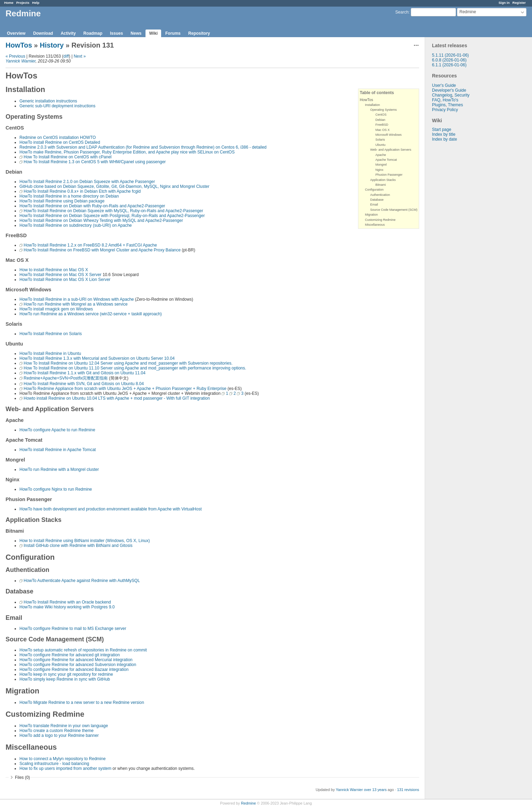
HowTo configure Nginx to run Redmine (56, 489)
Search (402, 12)
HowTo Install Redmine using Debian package (62, 201)
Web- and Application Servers (391, 150)
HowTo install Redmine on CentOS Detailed (60, 142)
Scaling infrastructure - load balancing (54, 764)
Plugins (439, 105)
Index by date (444, 139)
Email (374, 205)
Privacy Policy (445, 110)
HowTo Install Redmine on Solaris (51, 334)
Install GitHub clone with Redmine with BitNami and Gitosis (78, 546)
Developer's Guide (449, 90)
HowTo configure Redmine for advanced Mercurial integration (76, 660)
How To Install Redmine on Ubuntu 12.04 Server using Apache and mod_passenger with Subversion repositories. (128, 363)
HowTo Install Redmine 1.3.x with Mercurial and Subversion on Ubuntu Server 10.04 (97, 358)
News (136, 33)
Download (43, 33)
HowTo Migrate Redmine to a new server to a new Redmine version (82, 702)
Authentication (380, 195)
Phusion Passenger (389, 175)
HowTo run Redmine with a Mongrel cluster (59, 469)
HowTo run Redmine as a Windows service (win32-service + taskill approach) (91, 314)
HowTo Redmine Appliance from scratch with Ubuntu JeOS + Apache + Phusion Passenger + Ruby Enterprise (125, 389)
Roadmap (93, 33)
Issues (117, 33)
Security (462, 95)
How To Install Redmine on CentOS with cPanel (68, 157)
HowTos (19, 45)
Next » (80, 56)
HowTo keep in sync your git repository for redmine (66, 674)
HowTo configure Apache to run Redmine (57, 430)
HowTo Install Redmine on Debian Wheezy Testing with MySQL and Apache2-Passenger (101, 221)
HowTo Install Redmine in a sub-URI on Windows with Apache (77, 299)
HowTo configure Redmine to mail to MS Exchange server (73, 629)
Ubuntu (380, 145)
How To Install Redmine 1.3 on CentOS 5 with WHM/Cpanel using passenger (95, 162)
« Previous (15, 56)
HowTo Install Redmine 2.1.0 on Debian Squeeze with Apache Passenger (87, 182)
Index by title (444, 134)
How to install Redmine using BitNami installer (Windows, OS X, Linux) (85, 541)
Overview (16, 33)
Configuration (374, 190)
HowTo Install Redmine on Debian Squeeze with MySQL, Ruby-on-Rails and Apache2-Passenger (113, 211)
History (52, 45)
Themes (455, 105)
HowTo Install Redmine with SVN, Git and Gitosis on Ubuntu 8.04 (84, 384)
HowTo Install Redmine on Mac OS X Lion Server (65, 280)
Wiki (153, 33)
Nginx (379, 170)
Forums (173, 33)
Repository (199, 33)
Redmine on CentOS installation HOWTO (58, 138)
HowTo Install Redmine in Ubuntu (50, 353)
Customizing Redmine (380, 220)
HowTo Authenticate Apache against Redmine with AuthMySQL (82, 581)
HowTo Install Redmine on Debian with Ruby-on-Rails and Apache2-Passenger (92, 206)
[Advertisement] (460, 251)
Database (377, 200)
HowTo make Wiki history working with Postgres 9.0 (67, 607)
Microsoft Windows (389, 135)
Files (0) (22, 777)
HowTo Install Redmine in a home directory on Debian (69, 196)
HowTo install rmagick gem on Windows (56, 309)
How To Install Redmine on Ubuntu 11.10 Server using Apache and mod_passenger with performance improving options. (135, 368)
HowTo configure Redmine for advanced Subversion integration (78, 665)
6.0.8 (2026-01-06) (449, 60)
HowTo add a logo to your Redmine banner (59, 735)
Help (36, 3)
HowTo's (451, 100)
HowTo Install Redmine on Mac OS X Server (60, 275)
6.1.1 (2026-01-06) (449, 65)
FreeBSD (382, 125)
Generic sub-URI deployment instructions (57, 106)
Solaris (380, 140)
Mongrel (381, 165)
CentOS (381, 115)
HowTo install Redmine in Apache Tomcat (58, 450)
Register (519, 3)
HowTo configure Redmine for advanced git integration (70, 655)
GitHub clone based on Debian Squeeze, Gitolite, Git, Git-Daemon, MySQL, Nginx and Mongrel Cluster (114, 186)
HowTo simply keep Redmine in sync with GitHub (65, 679)
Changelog (442, 95)
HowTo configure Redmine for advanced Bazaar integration (74, 669)
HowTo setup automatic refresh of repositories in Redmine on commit (83, 650)
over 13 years (375, 790)
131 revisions (408, 790)
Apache (381, 155)
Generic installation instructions (48, 101)
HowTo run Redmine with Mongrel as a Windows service (76, 304)
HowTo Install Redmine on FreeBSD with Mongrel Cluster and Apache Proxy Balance (102, 250)
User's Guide (444, 85)
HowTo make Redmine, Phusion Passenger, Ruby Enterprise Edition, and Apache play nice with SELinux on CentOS (127, 152)
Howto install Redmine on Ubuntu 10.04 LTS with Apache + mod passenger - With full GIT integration (117, 398)
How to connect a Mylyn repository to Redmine (63, 759)
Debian (380, 120)
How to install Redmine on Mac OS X (54, 270)
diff (66, 56)
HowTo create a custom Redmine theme (56, 731)
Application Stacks (383, 180)
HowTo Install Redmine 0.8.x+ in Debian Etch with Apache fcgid (82, 191)
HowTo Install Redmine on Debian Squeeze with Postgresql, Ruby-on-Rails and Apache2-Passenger (112, 216)
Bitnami (381, 185)
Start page (442, 130)
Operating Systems (384, 110)
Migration (371, 215)
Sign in (504, 3)
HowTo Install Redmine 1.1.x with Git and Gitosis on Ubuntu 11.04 (85, 373)
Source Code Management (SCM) (394, 210)
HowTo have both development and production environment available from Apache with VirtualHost (111, 509)
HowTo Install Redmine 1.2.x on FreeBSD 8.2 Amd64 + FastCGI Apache (90, 245)
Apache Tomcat (386, 160)
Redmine (248, 803)
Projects (23, 3)
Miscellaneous (375, 225)
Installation (372, 105)
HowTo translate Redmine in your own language (64, 726)
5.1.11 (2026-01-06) (450, 55)
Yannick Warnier (20, 61)
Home (9, 3)
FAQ (436, 100)
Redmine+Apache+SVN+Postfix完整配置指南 (66, 378)
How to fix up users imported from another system (65, 768)
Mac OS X (383, 130)
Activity (68, 33)
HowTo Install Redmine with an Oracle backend (67, 602)
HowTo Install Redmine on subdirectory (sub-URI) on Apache (76, 225)
